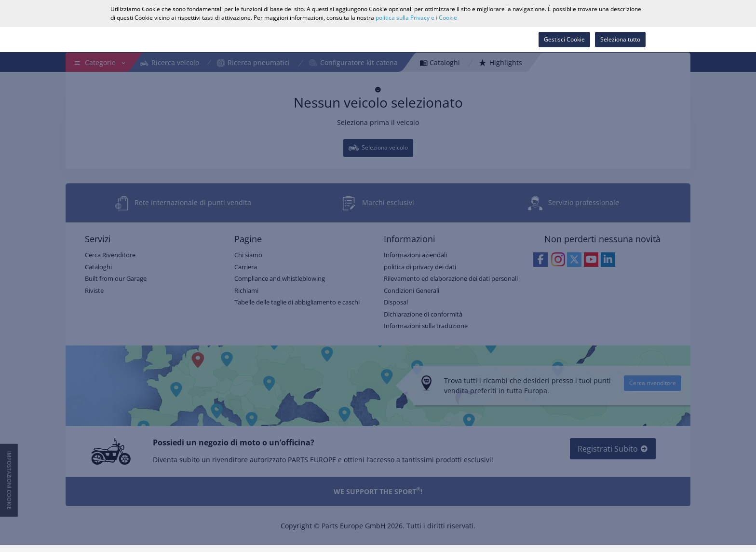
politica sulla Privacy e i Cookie (416, 18)
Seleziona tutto (620, 39)
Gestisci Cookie (564, 39)
